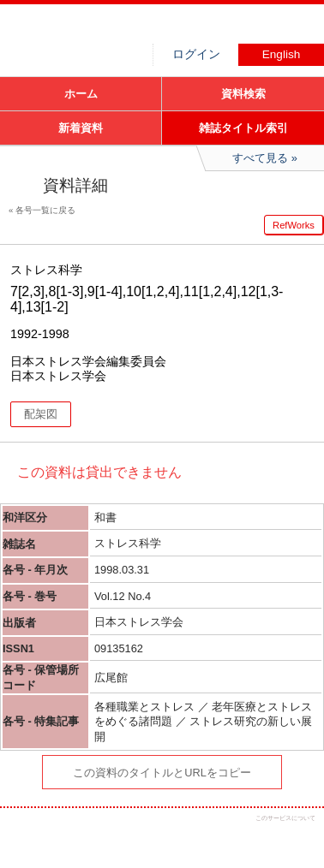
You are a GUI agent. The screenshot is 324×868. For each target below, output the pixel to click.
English (282, 54)
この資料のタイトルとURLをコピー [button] (162, 773)
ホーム (81, 94)
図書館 (129, 30)
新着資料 (81, 128)
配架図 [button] (41, 414)
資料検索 (243, 94)
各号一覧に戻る (45, 210)
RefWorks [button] (294, 225)
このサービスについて (285, 818)
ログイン (196, 54)
